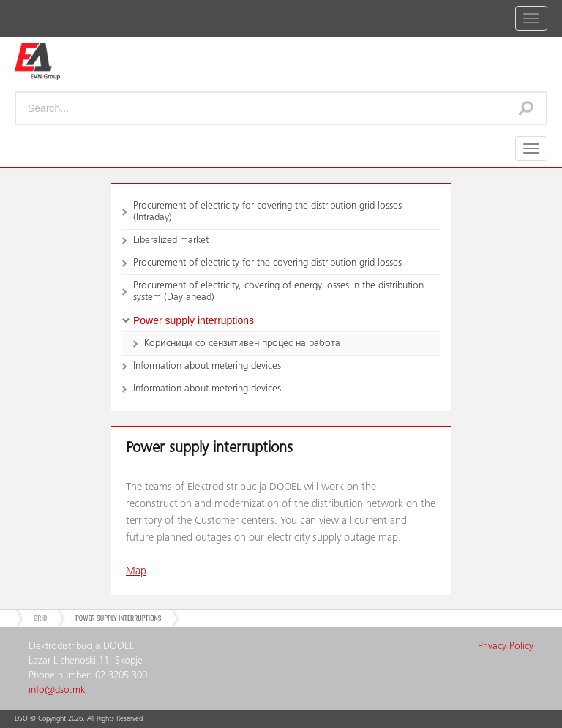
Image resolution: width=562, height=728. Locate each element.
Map (136, 572)
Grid (40, 618)
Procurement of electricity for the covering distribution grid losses (267, 263)
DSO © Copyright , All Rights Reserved (79, 719)
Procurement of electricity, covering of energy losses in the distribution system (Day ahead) (278, 292)
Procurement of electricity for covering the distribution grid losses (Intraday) (267, 212)
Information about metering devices (207, 367)
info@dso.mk (57, 691)
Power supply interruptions (194, 320)
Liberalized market (171, 241)
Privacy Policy (506, 647)
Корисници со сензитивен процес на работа (242, 344)
